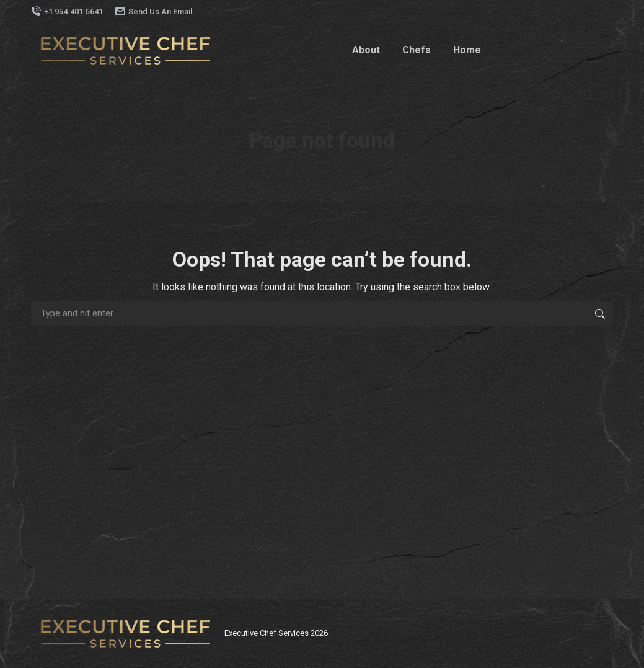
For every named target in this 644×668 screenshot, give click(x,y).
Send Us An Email (154, 11)
